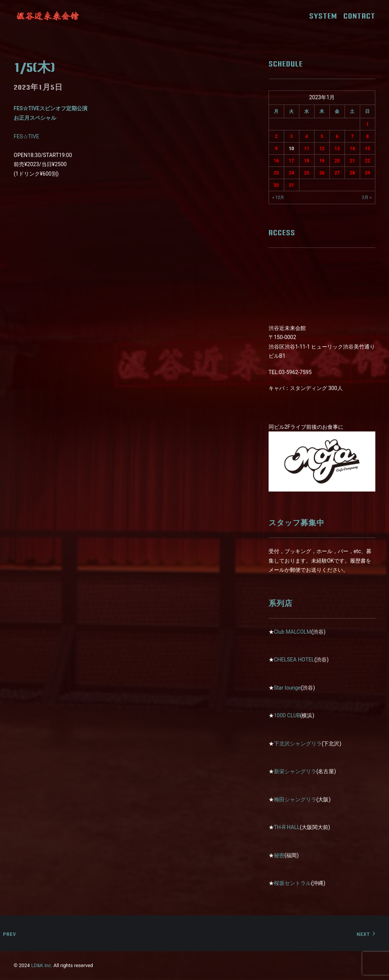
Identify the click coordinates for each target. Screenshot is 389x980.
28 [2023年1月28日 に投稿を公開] (353, 173)
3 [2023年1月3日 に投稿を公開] (292, 136)
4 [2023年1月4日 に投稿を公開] (307, 136)
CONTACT (359, 16)
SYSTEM (326, 16)
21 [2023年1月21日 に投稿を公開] (353, 161)
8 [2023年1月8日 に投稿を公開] (368, 136)
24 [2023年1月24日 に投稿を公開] (291, 173)
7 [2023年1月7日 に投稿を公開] (352, 136)
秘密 (279, 855)
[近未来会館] (48, 16)
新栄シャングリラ (295, 771)
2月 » (367, 197)
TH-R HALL (287, 827)
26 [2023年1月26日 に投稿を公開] (322, 173)
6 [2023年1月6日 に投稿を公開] (337, 136)
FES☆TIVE (26, 136)
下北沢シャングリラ (298, 744)
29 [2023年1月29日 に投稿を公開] (368, 173)
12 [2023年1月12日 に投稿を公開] (322, 149)
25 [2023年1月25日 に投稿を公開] (307, 173)
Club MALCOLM (293, 632)
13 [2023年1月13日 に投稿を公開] (337, 149)
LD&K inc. (42, 965)
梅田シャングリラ (295, 799)
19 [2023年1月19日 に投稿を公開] (322, 161)
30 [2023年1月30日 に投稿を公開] (276, 185)
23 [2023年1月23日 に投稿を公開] (276, 173)
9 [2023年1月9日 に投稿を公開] (276, 149)
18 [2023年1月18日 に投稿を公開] (307, 161)
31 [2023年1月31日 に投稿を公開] (291, 185)
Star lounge (287, 688)
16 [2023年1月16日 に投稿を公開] (276, 161)
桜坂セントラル (293, 883)
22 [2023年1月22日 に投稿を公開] (368, 161)
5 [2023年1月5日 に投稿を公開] (322, 136)
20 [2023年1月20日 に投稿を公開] (337, 161)
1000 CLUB (287, 715)
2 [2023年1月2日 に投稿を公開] (276, 136)
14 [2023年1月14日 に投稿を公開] (353, 149)
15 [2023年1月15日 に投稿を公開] (368, 149)
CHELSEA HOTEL (294, 660)
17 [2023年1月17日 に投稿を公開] (291, 161)
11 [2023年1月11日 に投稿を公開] (307, 149)
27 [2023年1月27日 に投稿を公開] (337, 173)
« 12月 (278, 197)
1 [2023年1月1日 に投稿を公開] (368, 124)
